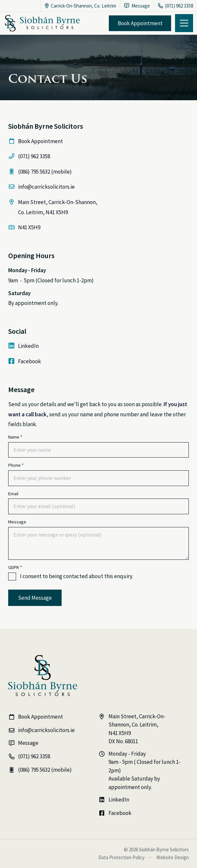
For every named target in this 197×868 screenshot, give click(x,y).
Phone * (16, 465)
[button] (184, 23)
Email (13, 494)
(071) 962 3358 (176, 6)
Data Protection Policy (121, 857)
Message (17, 522)
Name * (15, 437)
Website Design (173, 857)
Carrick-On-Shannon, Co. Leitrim (80, 6)
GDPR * (15, 567)
